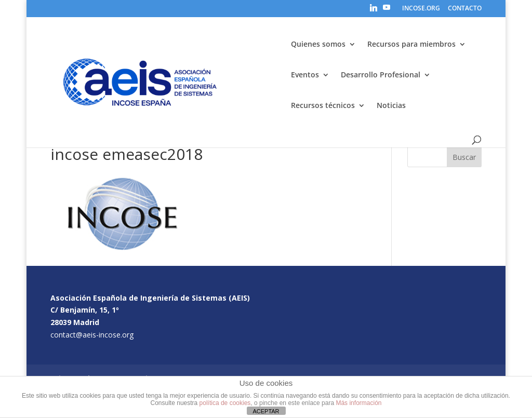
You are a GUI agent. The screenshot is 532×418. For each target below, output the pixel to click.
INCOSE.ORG (421, 9)
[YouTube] (387, 10)
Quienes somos (318, 45)
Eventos (305, 75)
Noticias (391, 106)
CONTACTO (465, 9)
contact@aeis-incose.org (92, 335)
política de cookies (225, 403)
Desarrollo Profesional (381, 75)
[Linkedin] (374, 11)
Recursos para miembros (411, 45)
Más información (358, 403)
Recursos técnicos (323, 106)
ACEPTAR (266, 411)
